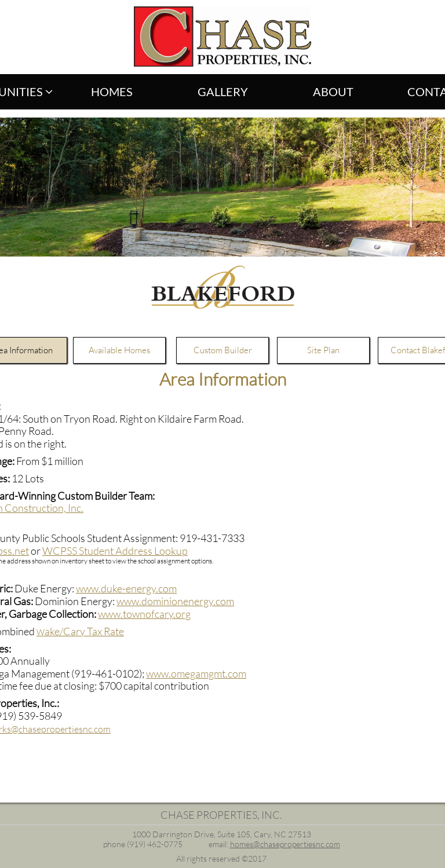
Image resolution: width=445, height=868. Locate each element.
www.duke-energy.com (126, 588)
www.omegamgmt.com (196, 673)
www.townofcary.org (144, 614)
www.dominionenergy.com (175, 601)
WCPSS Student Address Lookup (115, 551)
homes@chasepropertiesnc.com (285, 844)
